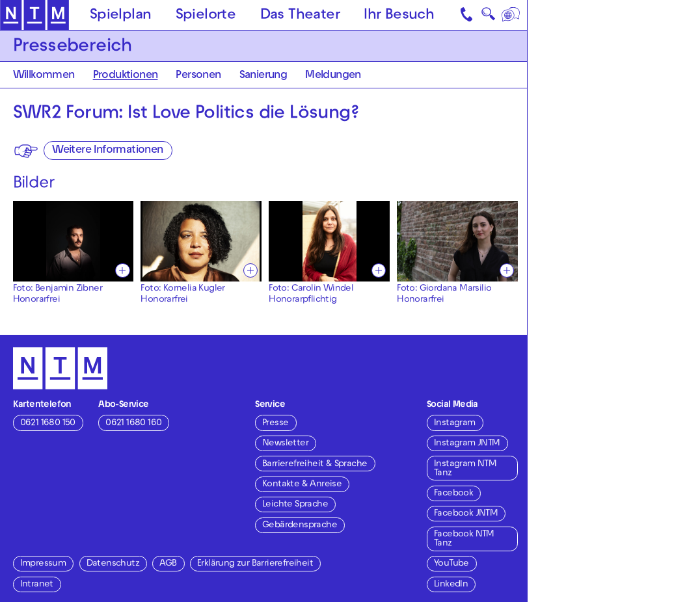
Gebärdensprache (300, 526)
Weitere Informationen (107, 151)
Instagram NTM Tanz (465, 469)
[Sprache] (511, 15)
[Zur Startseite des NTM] (34, 15)
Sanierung (263, 76)
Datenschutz (113, 564)
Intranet (37, 585)
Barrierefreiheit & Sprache (315, 465)
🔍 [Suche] (488, 17)
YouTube (451, 564)
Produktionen (126, 76)
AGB (168, 564)
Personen (198, 76)
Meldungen (333, 76)
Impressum (43, 564)
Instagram (455, 424)
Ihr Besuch (399, 16)
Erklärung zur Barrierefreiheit (255, 564)
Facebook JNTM (466, 514)
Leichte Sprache (295, 505)
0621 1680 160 (133, 424)
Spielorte (206, 16)
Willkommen (44, 76)
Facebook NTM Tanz (464, 539)
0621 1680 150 (48, 424)
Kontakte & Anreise (302, 485)
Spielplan (121, 16)
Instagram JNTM (467, 444)
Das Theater (300, 16)
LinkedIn (451, 585)
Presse (275, 424)
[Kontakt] (468, 15)
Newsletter (285, 444)
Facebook (453, 494)
